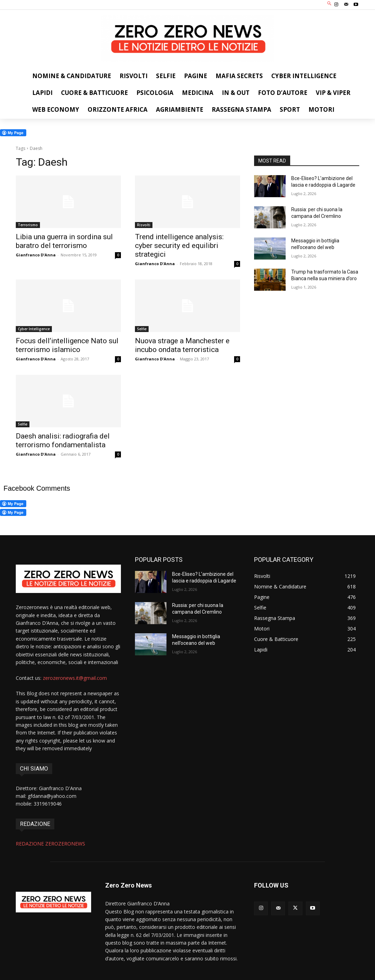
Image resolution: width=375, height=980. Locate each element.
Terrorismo (28, 225)
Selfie (142, 329)
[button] (330, 4)
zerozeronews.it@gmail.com (75, 678)
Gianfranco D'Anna (36, 255)
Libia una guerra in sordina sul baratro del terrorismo (64, 241)
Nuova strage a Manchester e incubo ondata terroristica (182, 345)
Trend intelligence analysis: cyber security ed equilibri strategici (179, 246)
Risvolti (144, 225)
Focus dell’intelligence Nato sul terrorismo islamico (67, 345)
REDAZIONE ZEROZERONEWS (50, 844)
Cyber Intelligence (34, 329)
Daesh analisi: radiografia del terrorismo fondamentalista (63, 440)
